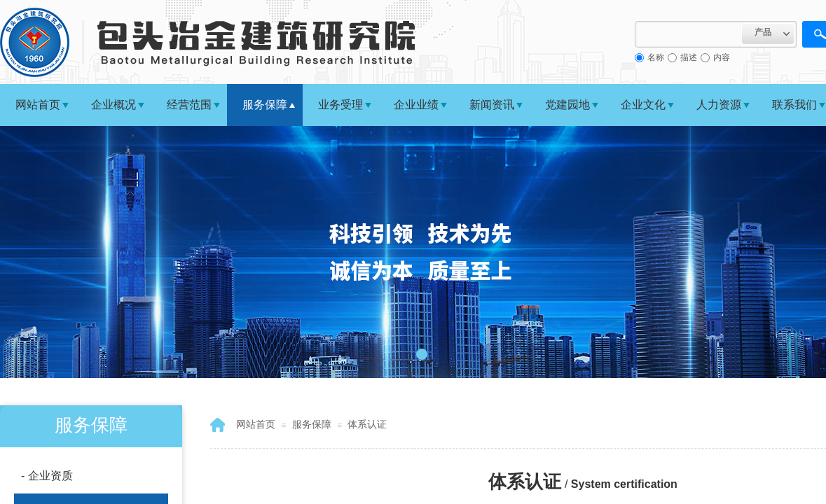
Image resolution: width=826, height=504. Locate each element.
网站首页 (38, 105)
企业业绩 (416, 105)
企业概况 (113, 105)
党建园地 (567, 105)
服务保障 (265, 105)
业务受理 (340, 105)
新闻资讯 (492, 105)
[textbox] (688, 34)
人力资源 (719, 105)
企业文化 (643, 105)
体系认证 (367, 424)
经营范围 (189, 105)
